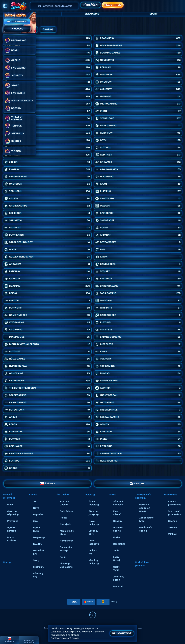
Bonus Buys (37, 529)
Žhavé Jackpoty (94, 503)
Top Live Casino (64, 503)
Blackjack (65, 524)
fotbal (117, 537)
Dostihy (118, 521)
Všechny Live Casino (66, 565)
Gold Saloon (67, 511)
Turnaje (172, 528)
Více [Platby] (114, 602)
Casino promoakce (175, 503)
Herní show (66, 541)
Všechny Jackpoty (94, 562)
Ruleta (64, 518)
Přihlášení (91, 5)
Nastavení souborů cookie (65, 638)
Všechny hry (38, 575)
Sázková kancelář (118, 503)
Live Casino (92, 14)
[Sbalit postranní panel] (5, 6)
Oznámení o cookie (146, 529)
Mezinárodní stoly (67, 533)
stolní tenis (117, 569)
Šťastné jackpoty (94, 513)
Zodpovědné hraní (146, 519)
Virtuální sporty (118, 529)
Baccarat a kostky (66, 549)
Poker (63, 557)
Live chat (138, 484)
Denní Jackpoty (94, 542)
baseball (118, 586)
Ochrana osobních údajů (145, 508)
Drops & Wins (93, 532)
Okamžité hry (38, 552)
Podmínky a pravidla (142, 564)
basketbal (119, 544)
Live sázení (117, 513)
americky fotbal (119, 578)
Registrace (113, 5)
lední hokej (117, 559)
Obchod (173, 521)
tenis (116, 551)
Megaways (39, 537)
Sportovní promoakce (175, 513)
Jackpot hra (93, 552)
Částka (48, 29)
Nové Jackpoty (94, 523)
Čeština (47, 484)
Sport (154, 14)
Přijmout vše (122, 633)
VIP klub (173, 534)
